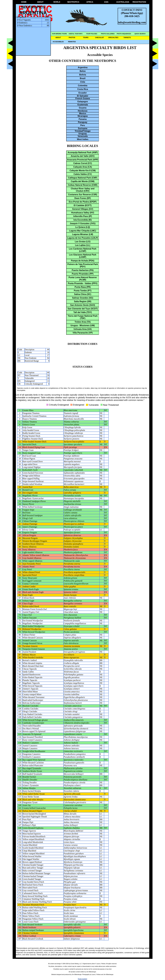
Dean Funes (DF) (83, 198)
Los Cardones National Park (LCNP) (83, 250)
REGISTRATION (139, 2)
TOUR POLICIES (92, 34)
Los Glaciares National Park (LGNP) (83, 256)
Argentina (83, 67)
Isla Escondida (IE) (83, 220)
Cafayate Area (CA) (83, 167)
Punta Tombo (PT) (83, 291)
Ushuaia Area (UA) (83, 329)
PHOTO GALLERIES (108, 34)
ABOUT (40, 2)
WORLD (57, 2)
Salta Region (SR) (83, 301)
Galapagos (83, 102)
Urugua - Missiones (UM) (83, 325)
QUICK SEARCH (140, 34)
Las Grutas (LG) (83, 242)
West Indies (83, 139)
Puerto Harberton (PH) (83, 270)
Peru (83, 125)
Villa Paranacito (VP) (83, 333)
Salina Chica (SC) (83, 294)
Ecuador (83, 93)
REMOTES (72, 42)
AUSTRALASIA (123, 2)
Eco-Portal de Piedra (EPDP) (83, 202)
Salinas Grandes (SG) (83, 298)
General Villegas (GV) (83, 209)
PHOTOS (72, 38)
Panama (83, 119)
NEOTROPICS (73, 2)
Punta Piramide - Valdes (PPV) (83, 283)
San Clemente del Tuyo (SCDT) (83, 309)
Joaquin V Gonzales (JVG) (83, 223)
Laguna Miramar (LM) (83, 234)
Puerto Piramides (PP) (83, 274)
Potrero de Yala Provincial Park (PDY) (83, 265)
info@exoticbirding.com (132, 22)
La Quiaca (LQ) (83, 227)
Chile (83, 82)
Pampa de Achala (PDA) (83, 261)
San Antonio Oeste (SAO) (83, 305)
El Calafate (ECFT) (83, 205)
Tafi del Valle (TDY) (83, 312)
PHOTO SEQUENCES (124, 34)
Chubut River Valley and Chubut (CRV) (83, 190)
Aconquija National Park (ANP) (83, 152)
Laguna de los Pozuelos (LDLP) (83, 238)
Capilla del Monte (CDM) (83, 181)
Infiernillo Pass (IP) (83, 216)
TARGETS (127, 38)
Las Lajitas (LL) (83, 245)
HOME (24, 2)
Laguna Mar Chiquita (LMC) (83, 231)
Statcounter (83, 979)
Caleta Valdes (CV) (83, 174)
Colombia (83, 86)
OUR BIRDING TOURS (59, 34)
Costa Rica (83, 89)
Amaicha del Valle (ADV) (83, 156)
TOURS (86, 38)
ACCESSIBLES (58, 42)
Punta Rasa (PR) (83, 287)
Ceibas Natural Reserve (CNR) (83, 185)
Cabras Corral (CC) (83, 163)
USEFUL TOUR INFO (75, 34)
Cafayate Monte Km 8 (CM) (83, 171)
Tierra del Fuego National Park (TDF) (83, 317)
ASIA (106, 2)
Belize (83, 71)
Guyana (83, 108)
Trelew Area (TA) (83, 322)
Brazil (83, 78)
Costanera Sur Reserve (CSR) (83, 195)
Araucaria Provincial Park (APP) (83, 160)
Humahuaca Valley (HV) (83, 213)
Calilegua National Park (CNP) (83, 178)
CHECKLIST (100, 38)
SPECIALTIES (113, 38)
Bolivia (83, 75)
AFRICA (90, 2)
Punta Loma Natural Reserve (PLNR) (83, 279)
